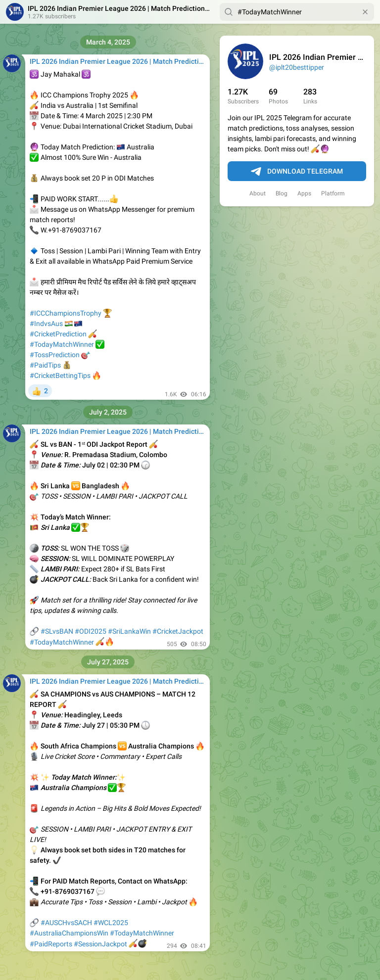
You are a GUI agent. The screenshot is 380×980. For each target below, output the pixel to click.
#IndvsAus (46, 324)
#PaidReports (51, 944)
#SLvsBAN (57, 631)
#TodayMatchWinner (62, 344)
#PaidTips (45, 365)
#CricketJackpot (178, 631)
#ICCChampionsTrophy (66, 313)
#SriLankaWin (129, 631)
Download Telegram (297, 172)
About (258, 193)
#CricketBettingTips (60, 375)
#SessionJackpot (100, 944)
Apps (304, 193)
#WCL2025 (111, 923)
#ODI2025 (91, 631)
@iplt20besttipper (297, 67)
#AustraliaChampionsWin (69, 933)
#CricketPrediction (58, 334)
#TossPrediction (55, 355)
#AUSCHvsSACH (66, 923)
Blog (282, 193)
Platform (333, 193)
